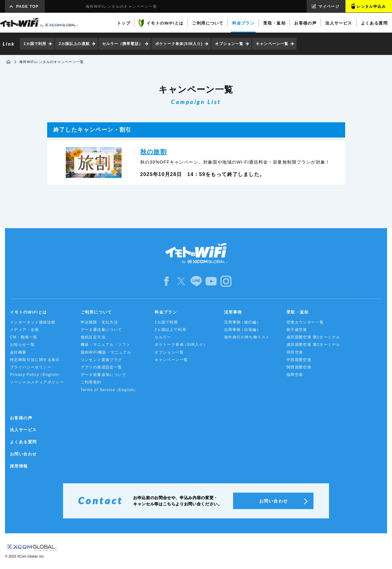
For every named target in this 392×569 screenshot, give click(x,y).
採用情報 (19, 466)
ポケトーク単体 (181, 345)
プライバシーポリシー (31, 367)
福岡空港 (295, 375)
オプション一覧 (229, 44)
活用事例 (233, 312)
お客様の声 (21, 418)
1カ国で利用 (35, 44)
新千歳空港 (297, 330)
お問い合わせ (23, 454)
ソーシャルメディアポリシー (37, 382)
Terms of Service (109, 390)
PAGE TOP (27, 7)
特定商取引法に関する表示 (35, 360)
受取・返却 (298, 312)
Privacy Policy (36, 375)
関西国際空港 (299, 367)
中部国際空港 (299, 360)
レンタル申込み (371, 7)
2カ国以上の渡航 (74, 44)
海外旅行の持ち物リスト (247, 337)
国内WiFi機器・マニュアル (106, 352)
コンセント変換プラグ (101, 360)
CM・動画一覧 (24, 337)
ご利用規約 (91, 382)
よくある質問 (23, 442)
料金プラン (166, 312)
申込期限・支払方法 (99, 322)
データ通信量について (101, 330)
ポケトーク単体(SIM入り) (179, 44)
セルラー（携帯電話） (122, 44)
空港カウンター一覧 (305, 322)
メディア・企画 (25, 330)
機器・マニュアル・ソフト (106, 345)
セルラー (163, 337)
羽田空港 (295, 352)
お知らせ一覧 (22, 345)
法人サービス (23, 430)
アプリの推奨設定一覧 (101, 367)
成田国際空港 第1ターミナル (313, 337)
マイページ (329, 7)
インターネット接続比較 (33, 322)
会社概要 (18, 352)
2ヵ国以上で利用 (170, 330)
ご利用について (96, 312)
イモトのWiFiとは (28, 312)
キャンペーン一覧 (272, 44)
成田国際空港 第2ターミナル (313, 345)
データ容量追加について (104, 375)
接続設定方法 (93, 337)
